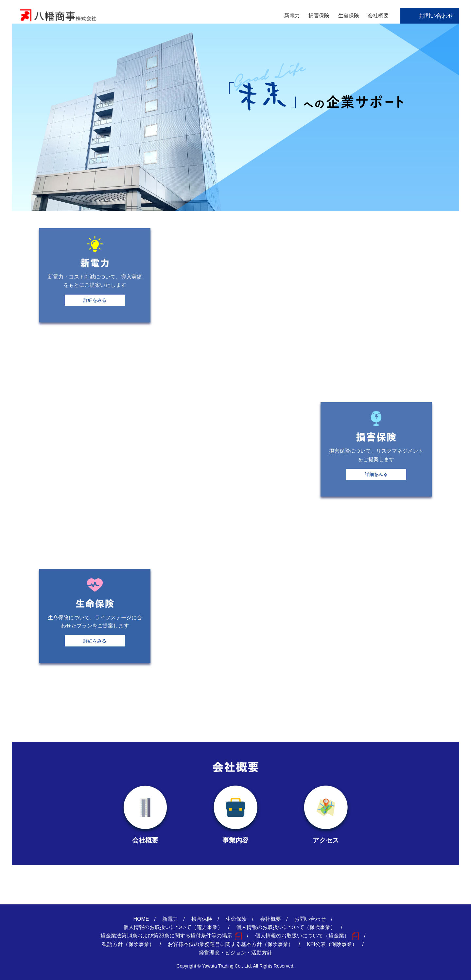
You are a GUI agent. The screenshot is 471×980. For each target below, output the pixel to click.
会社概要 (378, 16)
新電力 (292, 16)
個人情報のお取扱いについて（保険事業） (286, 927)
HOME (141, 919)
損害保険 (319, 16)
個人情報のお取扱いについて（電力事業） (173, 927)
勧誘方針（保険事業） (128, 944)
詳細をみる (95, 300)
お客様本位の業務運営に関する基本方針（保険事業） (231, 944)
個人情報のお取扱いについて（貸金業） (302, 936)
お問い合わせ (436, 16)
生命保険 (349, 16)
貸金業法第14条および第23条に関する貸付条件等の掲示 (166, 936)
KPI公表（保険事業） (332, 944)
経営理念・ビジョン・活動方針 (235, 953)
